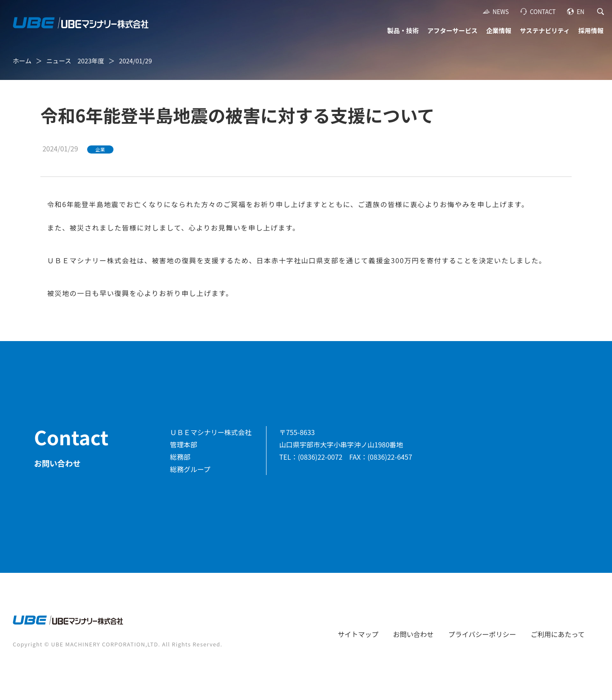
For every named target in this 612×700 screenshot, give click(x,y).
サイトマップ (358, 634)
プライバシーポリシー (482, 634)
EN (581, 11)
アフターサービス (452, 30)
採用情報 (591, 30)
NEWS (501, 11)
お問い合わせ (414, 634)
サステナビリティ (545, 30)
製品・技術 (403, 30)
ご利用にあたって (558, 634)
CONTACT (543, 11)
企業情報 (499, 30)
